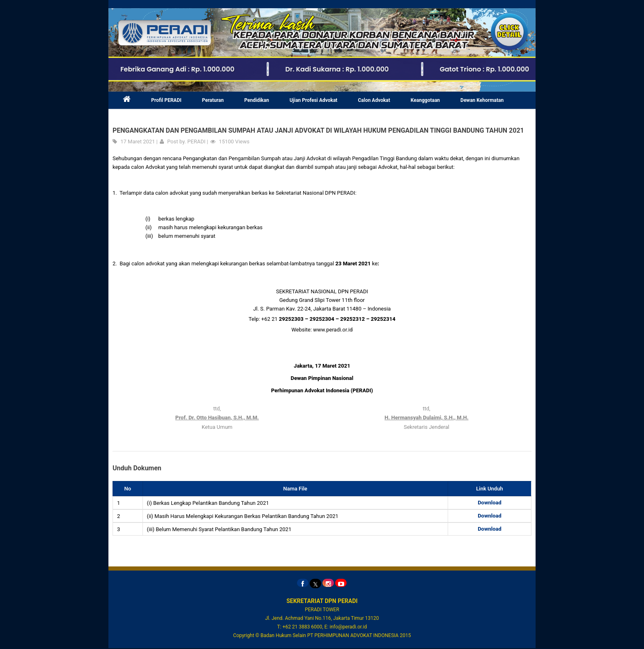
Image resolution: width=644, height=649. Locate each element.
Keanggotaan (425, 101)
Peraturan (213, 101)
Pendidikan (257, 101)
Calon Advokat (374, 101)
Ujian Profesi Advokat (314, 101)
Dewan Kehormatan (482, 101)
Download (490, 503)
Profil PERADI (166, 101)
